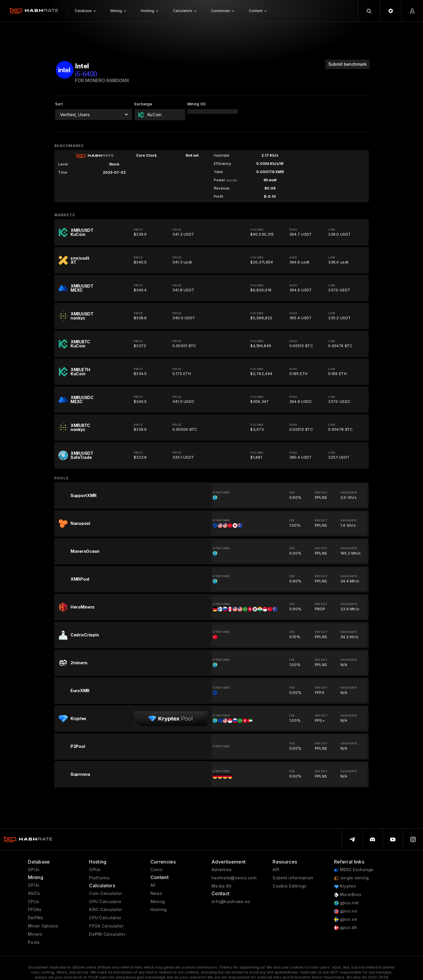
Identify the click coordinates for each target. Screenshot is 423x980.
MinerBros (348, 895)
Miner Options (43, 926)
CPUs (33, 902)
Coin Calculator (105, 893)
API (276, 870)
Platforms (99, 878)
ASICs (34, 893)
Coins (156, 870)
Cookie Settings (289, 886)
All (153, 885)
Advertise (222, 870)
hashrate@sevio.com (234, 878)
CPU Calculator (105, 918)
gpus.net (346, 903)
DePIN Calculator (107, 934)
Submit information (293, 878)
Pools (34, 942)
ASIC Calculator (105, 910)
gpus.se (345, 919)
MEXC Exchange (354, 870)
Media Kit (222, 886)
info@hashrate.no (231, 902)
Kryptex (345, 886)
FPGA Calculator (106, 926)
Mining (158, 902)
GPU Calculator (105, 902)
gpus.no (346, 911)
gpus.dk (345, 928)
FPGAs (35, 910)
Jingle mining (351, 878)
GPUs (34, 870)
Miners (35, 934)
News (156, 893)
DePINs (36, 918)
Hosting (159, 910)
